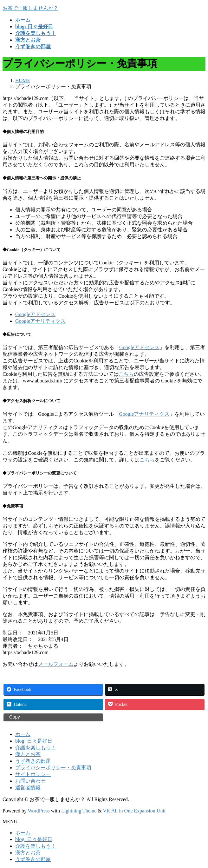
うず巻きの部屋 (33, 761)
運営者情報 (28, 788)
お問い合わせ (30, 781)
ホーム (23, 734)
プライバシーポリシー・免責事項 (53, 768)
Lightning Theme (79, 811)
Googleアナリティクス (40, 321)
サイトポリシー (33, 774)
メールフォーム (56, 664)
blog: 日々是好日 (34, 741)
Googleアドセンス (35, 314)
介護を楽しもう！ (36, 748)
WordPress (39, 811)
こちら (126, 374)
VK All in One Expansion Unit (134, 811)
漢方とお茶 (28, 754)
